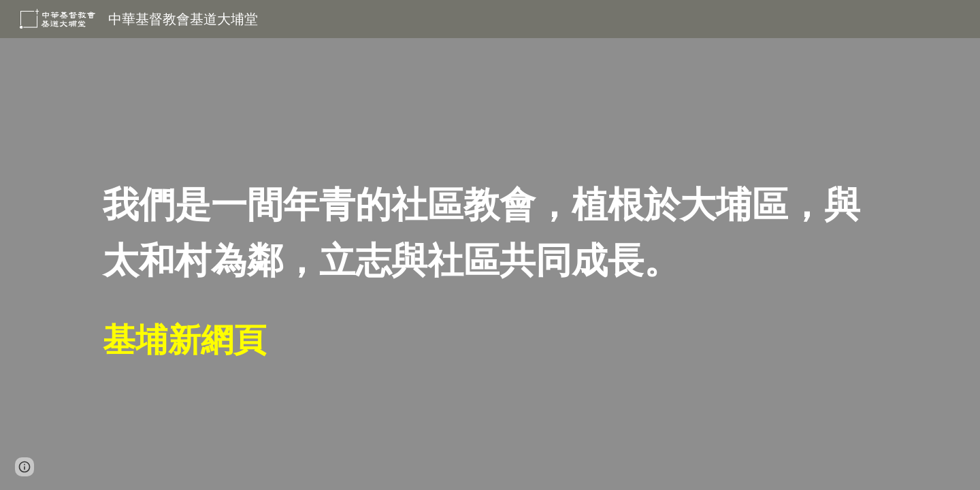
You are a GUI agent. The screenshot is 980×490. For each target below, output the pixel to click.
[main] (490, 264)
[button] (24, 467)
